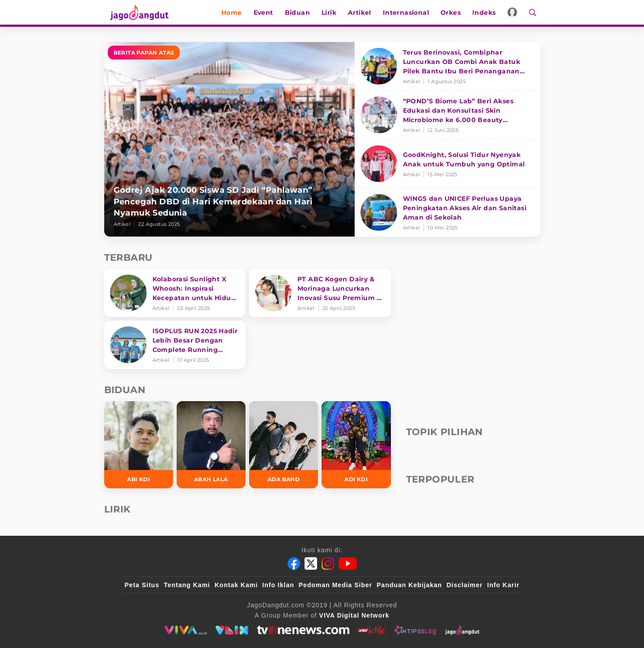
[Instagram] (328, 563)
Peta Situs (142, 585)
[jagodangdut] (462, 630)
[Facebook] (294, 563)
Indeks (487, 13)
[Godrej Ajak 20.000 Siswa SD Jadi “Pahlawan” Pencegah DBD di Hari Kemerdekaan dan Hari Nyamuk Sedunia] (229, 139)
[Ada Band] (284, 445)
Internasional (409, 13)
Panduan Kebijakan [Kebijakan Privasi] (409, 585)
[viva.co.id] (185, 630)
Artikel (363, 13)
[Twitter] (311, 563)
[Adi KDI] (356, 445)
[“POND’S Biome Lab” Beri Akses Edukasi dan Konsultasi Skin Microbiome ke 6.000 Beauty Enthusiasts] (447, 115)
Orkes (454, 13)
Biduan (301, 13)
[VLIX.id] (232, 630)
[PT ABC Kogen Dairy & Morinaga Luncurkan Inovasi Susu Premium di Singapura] (320, 293)
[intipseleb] (415, 630)
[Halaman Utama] (136, 12)
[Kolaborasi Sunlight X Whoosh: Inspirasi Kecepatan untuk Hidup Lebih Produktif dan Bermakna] (175, 293)
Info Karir (503, 585)
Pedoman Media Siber (335, 585)
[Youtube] (348, 563)
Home (235, 13)
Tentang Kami (187, 585)
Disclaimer (464, 585)
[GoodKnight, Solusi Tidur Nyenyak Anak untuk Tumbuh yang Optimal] (447, 164)
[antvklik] (372, 630)
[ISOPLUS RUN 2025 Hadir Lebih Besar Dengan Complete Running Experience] (175, 345)
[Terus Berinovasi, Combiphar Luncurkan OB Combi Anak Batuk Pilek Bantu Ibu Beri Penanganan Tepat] (447, 66)
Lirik (333, 13)
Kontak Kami (236, 585)
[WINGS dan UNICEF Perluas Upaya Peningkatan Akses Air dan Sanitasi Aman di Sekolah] (447, 212)
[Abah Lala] (211, 445)
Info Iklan (278, 585)
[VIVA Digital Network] (354, 615)
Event (267, 13)
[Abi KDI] (139, 445)
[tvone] (303, 630)
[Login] (516, 12)
